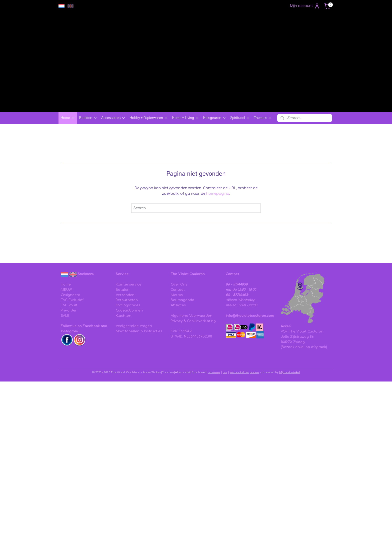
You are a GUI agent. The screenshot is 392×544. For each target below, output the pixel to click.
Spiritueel (240, 118)
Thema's (263, 118)
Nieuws (177, 295)
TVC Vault (69, 305)
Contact (178, 290)
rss (225, 372)
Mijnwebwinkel (289, 372)
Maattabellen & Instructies (139, 331)
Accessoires (113, 118)
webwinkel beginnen (244, 372)
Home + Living (185, 118)
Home (68, 118)
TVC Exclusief (72, 300)
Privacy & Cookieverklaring (193, 321)
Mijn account (305, 6)
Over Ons (179, 284)
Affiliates (178, 305)
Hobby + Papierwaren (149, 118)
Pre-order (69, 310)
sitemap (214, 372)
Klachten (123, 316)
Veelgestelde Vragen (134, 326)
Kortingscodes (128, 305)
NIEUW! (67, 290)
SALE (65, 316)
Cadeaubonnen (129, 310)
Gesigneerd (70, 295)
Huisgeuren (215, 118)
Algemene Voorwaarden (191, 316)
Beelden (88, 118)
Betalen (123, 290)
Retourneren (127, 300)
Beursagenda (182, 300)
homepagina (218, 194)
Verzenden (125, 295)
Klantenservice (129, 284)
